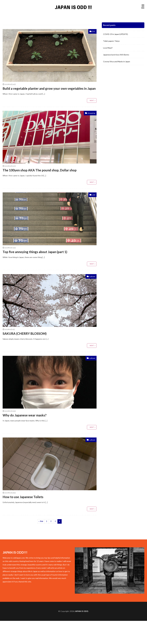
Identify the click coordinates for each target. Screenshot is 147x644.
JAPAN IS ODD (81, 611)
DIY (94, 31)
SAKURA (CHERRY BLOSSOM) (25, 334)
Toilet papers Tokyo (111, 41)
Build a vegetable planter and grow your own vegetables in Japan (49, 88)
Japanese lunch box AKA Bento (116, 55)
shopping (91, 113)
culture (92, 276)
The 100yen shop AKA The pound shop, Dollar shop (40, 170)
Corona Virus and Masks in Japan (117, 61)
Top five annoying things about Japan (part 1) (35, 252)
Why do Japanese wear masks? (25, 415)
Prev (42, 521)
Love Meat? (108, 48)
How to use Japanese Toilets (23, 497)
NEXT (92, 100)
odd (94, 195)
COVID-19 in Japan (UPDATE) (116, 34)
